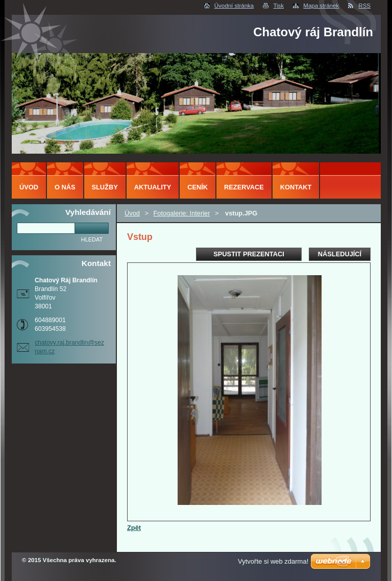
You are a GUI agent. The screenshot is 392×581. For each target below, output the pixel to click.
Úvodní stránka (234, 6)
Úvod (132, 213)
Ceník (198, 187)
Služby (105, 187)
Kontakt (296, 187)
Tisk (278, 6)
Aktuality (153, 187)
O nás (65, 187)
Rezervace (244, 187)
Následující (340, 254)
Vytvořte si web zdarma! (273, 561)
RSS (364, 6)
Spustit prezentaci (249, 254)
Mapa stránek (321, 6)
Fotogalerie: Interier (181, 213)
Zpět (134, 528)
